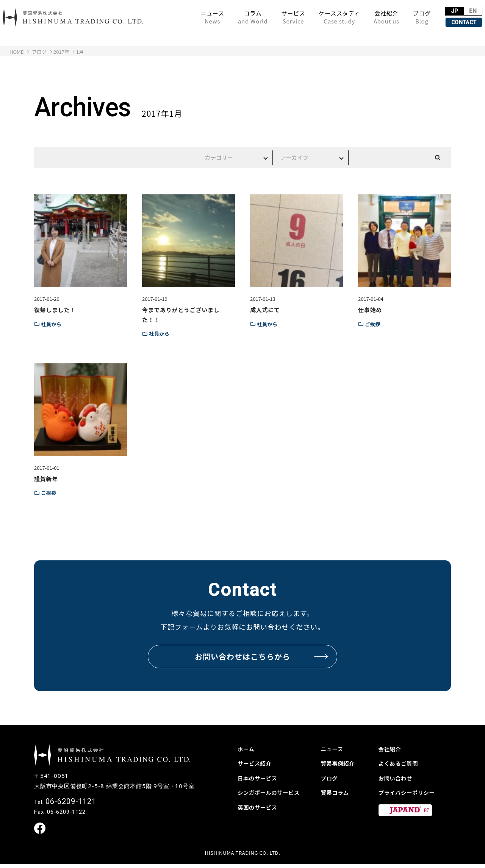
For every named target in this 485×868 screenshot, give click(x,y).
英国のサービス (259, 807)
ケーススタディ (314, 17)
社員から (51, 324)
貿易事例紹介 (340, 763)
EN (461, 9)
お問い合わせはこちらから (262, 656)
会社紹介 (361, 17)
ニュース (188, 17)
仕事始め (370, 310)
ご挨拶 (373, 324)
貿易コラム (336, 792)
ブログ (397, 17)
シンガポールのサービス (272, 792)
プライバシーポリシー (410, 792)
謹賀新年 (46, 479)
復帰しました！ (55, 310)
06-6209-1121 (71, 804)
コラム (228, 17)
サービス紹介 (256, 763)
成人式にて (265, 310)
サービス (268, 17)
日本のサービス (259, 778)
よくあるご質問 (400, 763)
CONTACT (447, 22)
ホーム (247, 749)
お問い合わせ (397, 778)
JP (434, 9)
